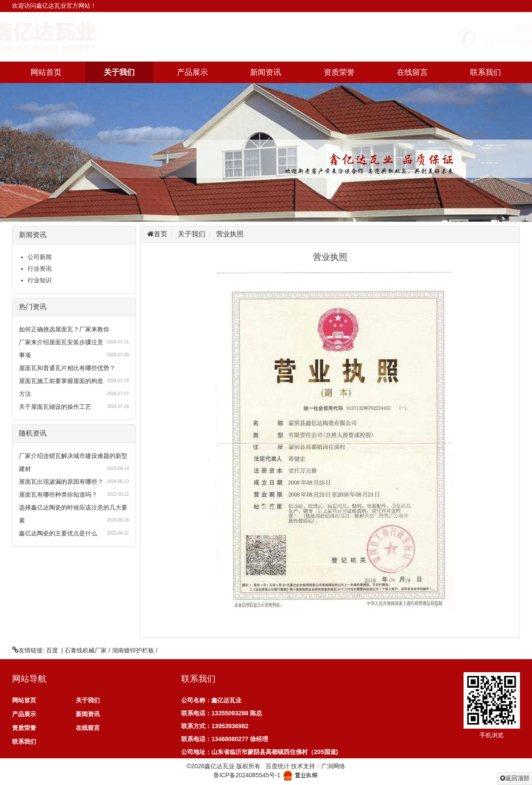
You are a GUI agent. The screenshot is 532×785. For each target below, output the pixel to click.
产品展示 (192, 72)
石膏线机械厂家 (86, 650)
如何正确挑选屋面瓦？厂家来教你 (64, 329)
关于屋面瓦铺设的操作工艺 (55, 407)
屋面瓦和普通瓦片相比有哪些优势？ (67, 368)
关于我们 (119, 72)
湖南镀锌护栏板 (133, 650)
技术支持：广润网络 (318, 766)
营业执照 (230, 234)
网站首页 (46, 72)
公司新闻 (40, 257)
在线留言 (412, 72)
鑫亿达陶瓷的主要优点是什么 (58, 533)
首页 (161, 234)
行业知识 (40, 280)
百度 (52, 650)
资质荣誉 (339, 72)
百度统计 (278, 766)
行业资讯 (40, 269)
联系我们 (486, 72)
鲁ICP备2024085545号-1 (247, 775)
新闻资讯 (266, 72)
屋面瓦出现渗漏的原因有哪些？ (61, 482)
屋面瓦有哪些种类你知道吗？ (58, 494)
